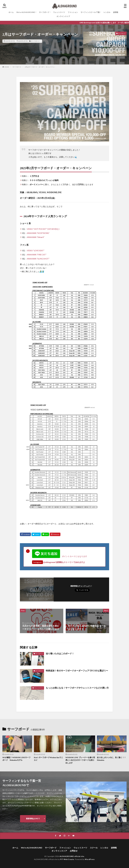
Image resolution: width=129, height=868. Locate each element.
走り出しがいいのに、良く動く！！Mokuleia (111, 759)
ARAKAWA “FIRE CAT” (37, 255)
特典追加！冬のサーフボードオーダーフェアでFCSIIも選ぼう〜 (77, 671)
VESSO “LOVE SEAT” (36, 250)
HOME (7, 67)
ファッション (73, 12)
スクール (94, 848)
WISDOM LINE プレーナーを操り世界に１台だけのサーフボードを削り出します (80, 760)
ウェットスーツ (59, 12)
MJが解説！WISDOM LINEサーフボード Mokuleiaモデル (16, 759)
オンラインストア (63, 16)
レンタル (107, 12)
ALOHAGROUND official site (72, 856)
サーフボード (44, 12)
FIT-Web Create (67, 859)
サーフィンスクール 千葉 (90, 12)
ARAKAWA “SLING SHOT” (38, 259)
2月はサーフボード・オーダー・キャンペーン (40, 67)
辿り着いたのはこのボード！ (60, 654)
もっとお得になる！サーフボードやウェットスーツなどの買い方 (77, 688)
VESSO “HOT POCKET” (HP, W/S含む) (43, 229)
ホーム (11, 12)
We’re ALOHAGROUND (26, 12)
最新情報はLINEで (33, 819)
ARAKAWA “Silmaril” (36, 237)
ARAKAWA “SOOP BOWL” (38, 233)
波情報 (116, 12)
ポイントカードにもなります (60, 556)
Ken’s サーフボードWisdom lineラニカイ (48, 759)
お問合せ (74, 851)
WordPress (90, 859)
